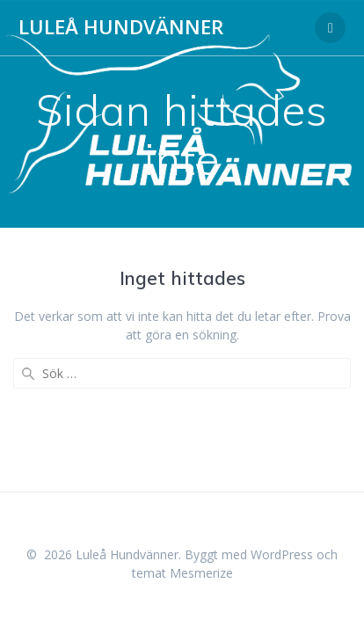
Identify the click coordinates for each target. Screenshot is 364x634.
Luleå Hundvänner (121, 27)
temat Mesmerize (182, 573)
